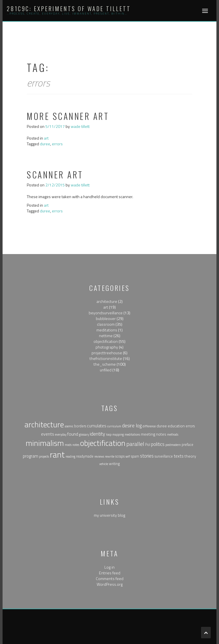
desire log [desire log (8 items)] (132, 425)
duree (45, 144)
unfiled (106, 370)
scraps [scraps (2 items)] (120, 456)
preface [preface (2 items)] (187, 445)
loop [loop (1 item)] (109, 434)
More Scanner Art (68, 116)
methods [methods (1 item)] (173, 434)
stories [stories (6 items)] (147, 456)
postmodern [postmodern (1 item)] (173, 445)
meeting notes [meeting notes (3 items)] (154, 434)
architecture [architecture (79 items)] (44, 424)
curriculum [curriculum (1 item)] (114, 426)
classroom (106, 324)
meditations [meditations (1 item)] (132, 434)
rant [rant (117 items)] (57, 454)
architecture (107, 301)
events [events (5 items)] (48, 434)
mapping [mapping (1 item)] (118, 434)
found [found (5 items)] (73, 434)
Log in (109, 567)
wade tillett (80, 126)
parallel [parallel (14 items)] (135, 444)
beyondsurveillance (106, 313)
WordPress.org (110, 584)
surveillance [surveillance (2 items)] (164, 456)
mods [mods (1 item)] (68, 445)
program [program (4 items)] (31, 456)
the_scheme (105, 364)
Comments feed (110, 578)
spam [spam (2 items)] (135, 456)
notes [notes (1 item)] (76, 445)
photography (107, 347)
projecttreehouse (107, 353)
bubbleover (106, 318)
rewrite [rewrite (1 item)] (110, 456)
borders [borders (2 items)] (80, 426)
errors (57, 144)
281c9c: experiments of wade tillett (69, 9)
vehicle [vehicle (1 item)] (104, 464)
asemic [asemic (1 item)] (69, 426)
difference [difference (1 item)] (149, 426)
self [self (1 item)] (128, 456)
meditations (107, 330)
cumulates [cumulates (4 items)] (97, 426)
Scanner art (55, 175)
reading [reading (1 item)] (70, 456)
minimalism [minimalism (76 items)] (45, 443)
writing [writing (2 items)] (114, 464)
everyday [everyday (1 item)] (61, 434)
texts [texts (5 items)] (179, 456)
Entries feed (110, 573)
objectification (106, 341)
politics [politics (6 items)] (158, 444)
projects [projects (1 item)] (44, 456)
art (46, 138)
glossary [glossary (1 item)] (84, 434)
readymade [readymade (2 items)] (85, 456)
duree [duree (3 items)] (162, 426)
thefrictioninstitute (106, 358)
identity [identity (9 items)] (98, 434)
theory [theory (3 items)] (190, 456)
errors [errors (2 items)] (190, 426)
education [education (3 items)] (176, 426)
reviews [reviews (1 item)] (99, 456)
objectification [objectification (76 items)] (103, 443)
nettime (106, 336)
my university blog (109, 515)
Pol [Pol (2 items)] (148, 445)
